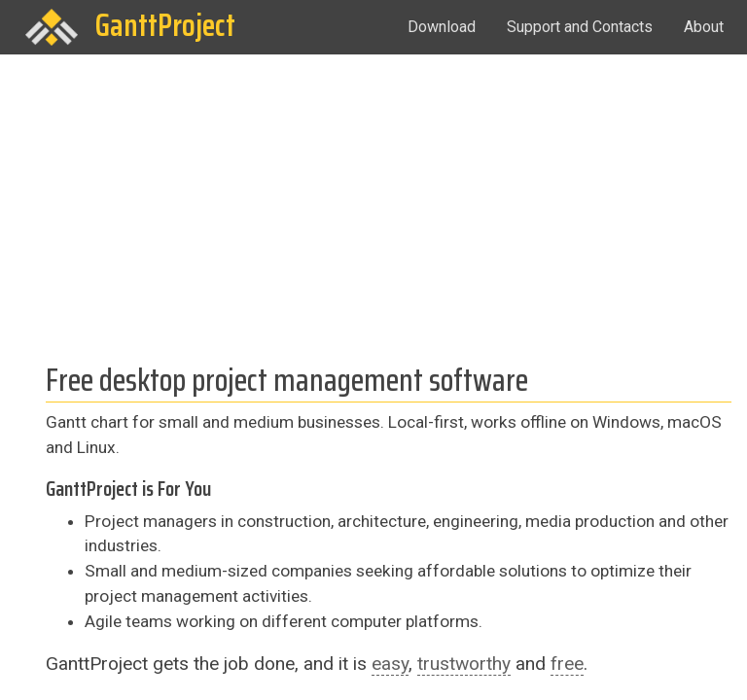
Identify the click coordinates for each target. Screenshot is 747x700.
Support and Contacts (580, 27)
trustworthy (464, 664)
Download (442, 27)
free (567, 664)
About (704, 27)
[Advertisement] (373, 200)
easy (390, 664)
